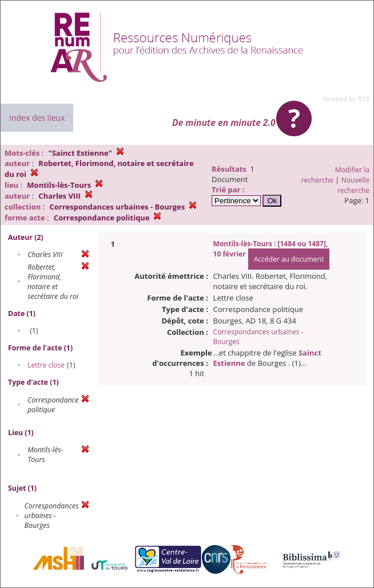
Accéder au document (289, 259)
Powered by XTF (347, 99)
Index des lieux (37, 118)
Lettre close (46, 365)
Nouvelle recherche (353, 185)
